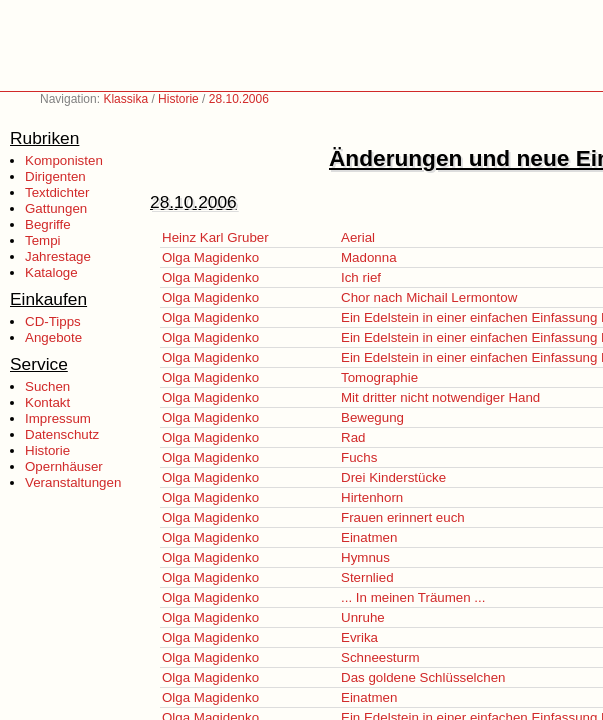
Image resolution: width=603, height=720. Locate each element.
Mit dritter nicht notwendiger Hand (440, 397)
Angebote (53, 337)
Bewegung (372, 417)
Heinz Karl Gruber (215, 237)
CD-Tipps (53, 321)
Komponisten (64, 160)
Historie (178, 99)
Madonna (369, 257)
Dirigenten (55, 176)
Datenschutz (62, 434)
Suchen (47, 386)
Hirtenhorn (372, 497)
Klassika (125, 99)
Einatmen (369, 537)
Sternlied (367, 577)
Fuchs (359, 457)
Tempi (43, 240)
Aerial (358, 237)
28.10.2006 (239, 99)
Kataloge (51, 272)
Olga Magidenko (210, 257)
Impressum (58, 418)
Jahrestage (58, 256)
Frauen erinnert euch (403, 517)
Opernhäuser (64, 466)
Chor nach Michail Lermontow (429, 297)
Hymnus (365, 557)
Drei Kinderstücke (393, 477)
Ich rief (361, 277)
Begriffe (48, 224)
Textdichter (57, 192)
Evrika (359, 637)
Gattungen (56, 208)
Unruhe (363, 617)
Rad (353, 437)
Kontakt (47, 402)
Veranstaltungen (73, 482)
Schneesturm (380, 657)
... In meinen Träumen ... (413, 597)
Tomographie (379, 377)
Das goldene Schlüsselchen (423, 677)
